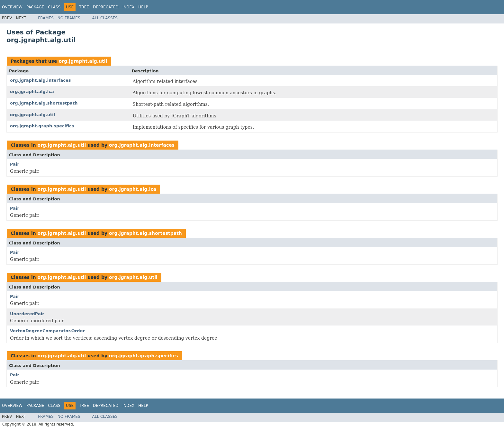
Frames (46, 18)
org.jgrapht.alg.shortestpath (44, 103)
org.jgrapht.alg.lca (32, 92)
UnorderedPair (27, 314)
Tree (84, 7)
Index (129, 7)
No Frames (69, 18)
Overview (12, 7)
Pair (15, 164)
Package (35, 7)
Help (143, 7)
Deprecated (106, 7)
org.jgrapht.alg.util (83, 61)
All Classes (105, 18)
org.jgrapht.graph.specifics (42, 126)
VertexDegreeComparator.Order (47, 331)
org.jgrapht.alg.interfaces (40, 80)
